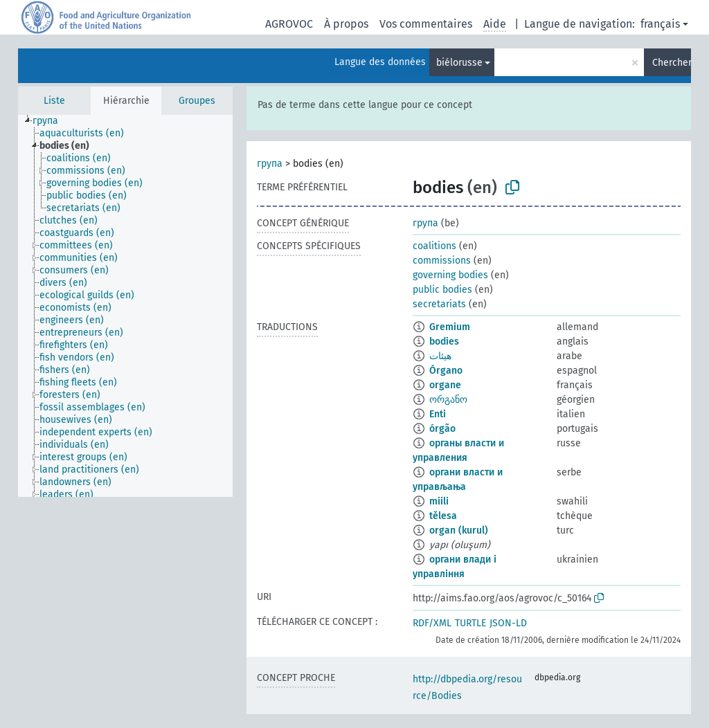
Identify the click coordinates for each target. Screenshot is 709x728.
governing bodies (450, 275)
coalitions (434, 246)
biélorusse (459, 63)
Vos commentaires (426, 24)
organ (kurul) (459, 530)
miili (439, 501)
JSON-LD (508, 623)
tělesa (443, 516)
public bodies (442, 290)
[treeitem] (51, 121)
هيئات (440, 356)
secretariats (439, 304)
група (270, 164)
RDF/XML (432, 623)
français (660, 24)
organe (445, 385)
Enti (438, 414)
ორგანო (448, 400)
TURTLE (470, 623)
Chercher (672, 63)
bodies (444, 342)
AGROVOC (289, 24)
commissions (442, 261)
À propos (346, 24)
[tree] (125, 306)
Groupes (197, 101)
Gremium (450, 327)
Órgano (446, 371)
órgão (442, 429)
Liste (54, 101)
